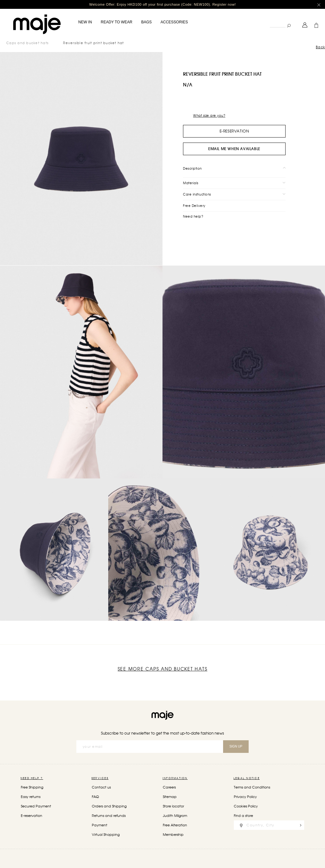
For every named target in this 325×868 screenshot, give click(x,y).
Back (320, 47)
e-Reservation (234, 131)
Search (270, 20)
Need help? (193, 216)
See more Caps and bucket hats (163, 669)
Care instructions (197, 194)
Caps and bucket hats (27, 43)
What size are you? (209, 115)
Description (192, 168)
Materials (191, 183)
